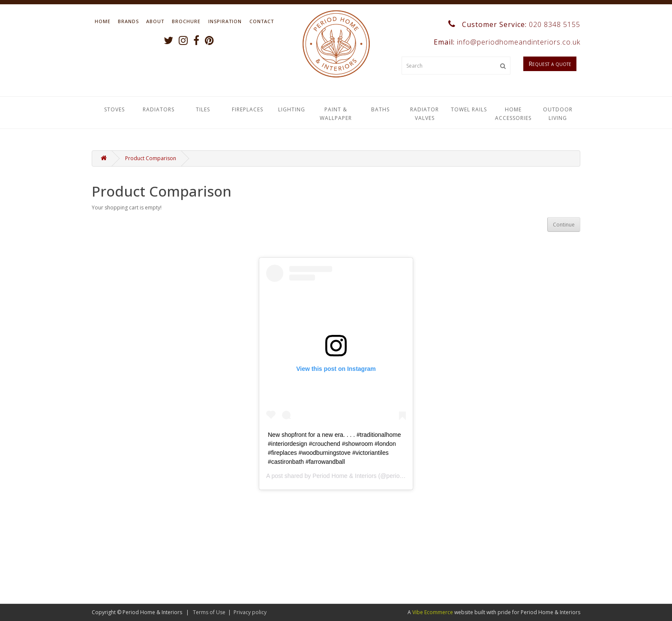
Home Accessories (513, 114)
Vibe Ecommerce (433, 612)
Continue (564, 225)
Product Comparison (151, 158)
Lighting (292, 109)
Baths (380, 109)
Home (103, 21)
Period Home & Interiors (344, 476)
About (155, 21)
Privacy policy (250, 612)
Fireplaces (247, 109)
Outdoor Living (558, 114)
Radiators (159, 109)
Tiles (203, 109)
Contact (262, 21)
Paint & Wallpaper (336, 114)
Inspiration (225, 21)
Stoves (114, 109)
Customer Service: (514, 24)
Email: (506, 42)
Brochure (186, 21)
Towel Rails (469, 109)
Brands (128, 21)
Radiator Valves (424, 114)
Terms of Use (209, 612)
